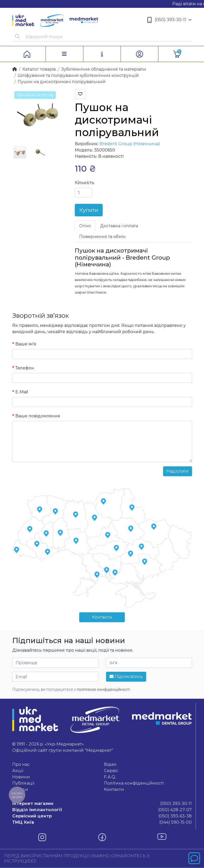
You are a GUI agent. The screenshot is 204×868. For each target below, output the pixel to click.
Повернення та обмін (103, 237)
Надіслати (178, 471)
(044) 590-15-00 (102, 822)
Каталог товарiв (39, 69)
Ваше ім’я (26, 344)
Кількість (85, 183)
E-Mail (22, 392)
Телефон (25, 368)
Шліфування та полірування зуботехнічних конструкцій (78, 75)
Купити (89, 210)
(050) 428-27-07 (102, 810)
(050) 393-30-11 (170, 20)
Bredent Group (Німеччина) (130, 144)
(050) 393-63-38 (102, 816)
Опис (85, 226)
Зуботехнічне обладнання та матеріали (104, 69)
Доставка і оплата (119, 226)
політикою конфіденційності (103, 689)
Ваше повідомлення (38, 416)
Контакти (102, 617)
